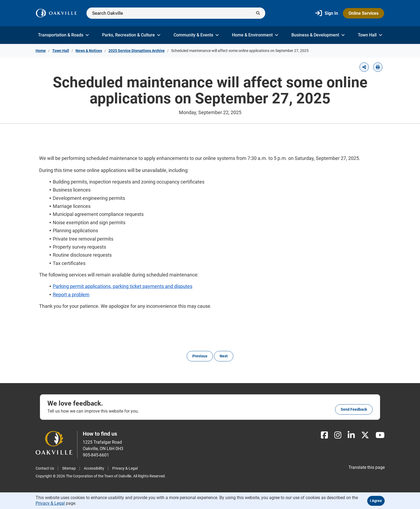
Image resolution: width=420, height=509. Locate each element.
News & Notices (89, 51)
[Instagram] (338, 435)
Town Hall (370, 35)
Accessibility (94, 468)
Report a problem (71, 295)
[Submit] (258, 13)
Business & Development (318, 35)
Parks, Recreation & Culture (131, 35)
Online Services (363, 13)
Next (224, 356)
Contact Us (45, 468)
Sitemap (69, 468)
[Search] (176, 13)
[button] (364, 67)
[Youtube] (380, 435)
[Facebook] (324, 435)
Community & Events (196, 35)
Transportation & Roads (63, 35)
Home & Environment (255, 35)
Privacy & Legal (125, 468)
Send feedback (354, 409)
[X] (365, 435)
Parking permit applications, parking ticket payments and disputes (123, 286)
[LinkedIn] (351, 435)
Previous (200, 356)
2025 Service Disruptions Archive (137, 51)
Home (41, 51)
